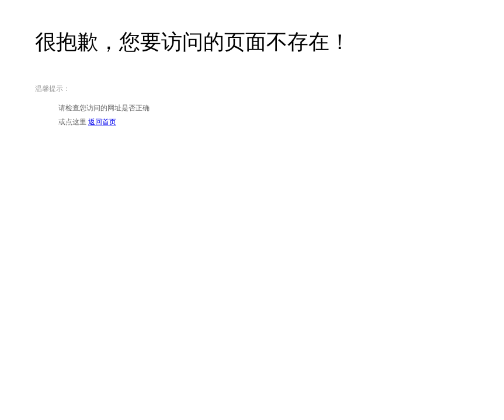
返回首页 (102, 122)
